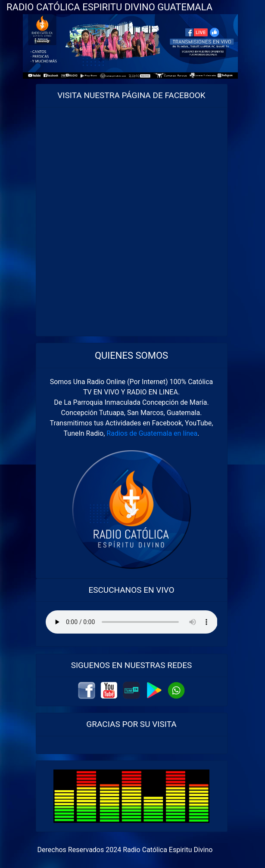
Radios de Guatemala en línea (152, 433)
